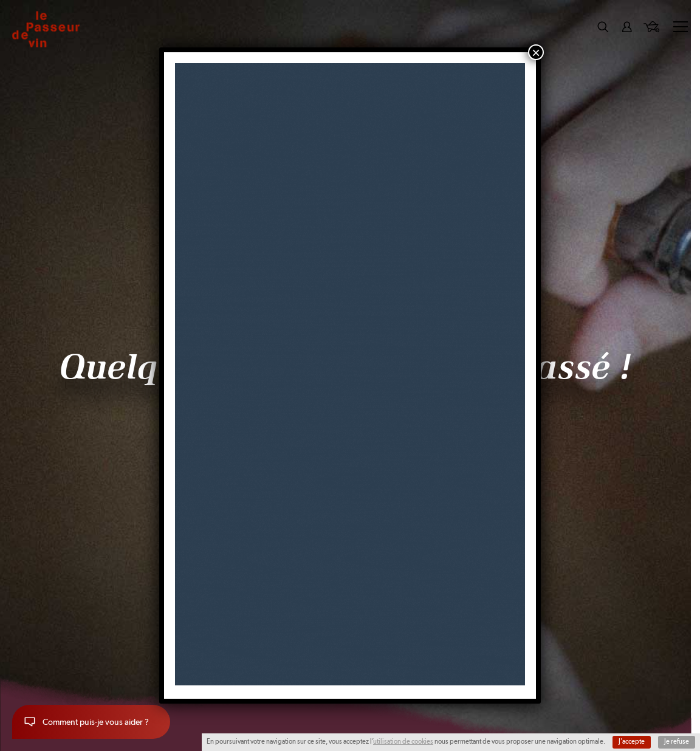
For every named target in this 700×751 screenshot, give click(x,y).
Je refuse (677, 742)
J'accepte (632, 742)
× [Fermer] (536, 52)
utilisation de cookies (403, 742)
